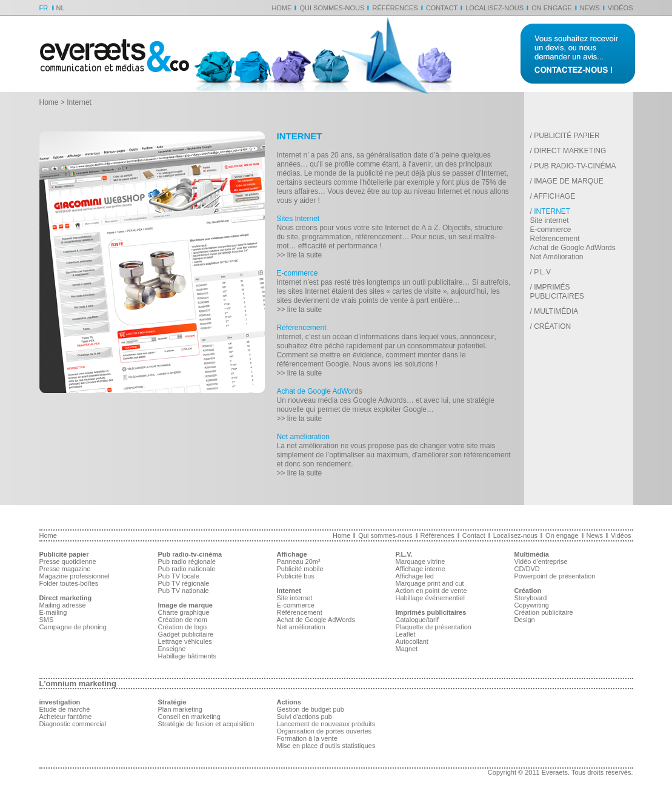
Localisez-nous (494, 8)
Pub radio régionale (187, 561)
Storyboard (531, 598)
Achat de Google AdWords (320, 391)
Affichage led (415, 576)
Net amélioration (303, 437)
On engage (552, 8)
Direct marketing (570, 151)
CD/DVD (527, 569)
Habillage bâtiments (188, 656)
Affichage (555, 196)
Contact (442, 8)
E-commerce (298, 273)
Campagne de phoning (73, 627)
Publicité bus (296, 576)
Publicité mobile (300, 569)
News (590, 8)
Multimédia (556, 311)
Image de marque (569, 181)
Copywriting (532, 605)
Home (281, 8)
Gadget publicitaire (186, 634)
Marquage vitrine (421, 561)
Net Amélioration (557, 257)
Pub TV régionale (184, 583)
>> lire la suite (300, 255)
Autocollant (412, 641)
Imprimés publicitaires (557, 292)
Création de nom (183, 620)
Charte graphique (184, 612)
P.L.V (542, 272)
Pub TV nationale (184, 591)
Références (395, 8)
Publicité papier (567, 136)
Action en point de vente (431, 591)
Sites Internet (298, 219)
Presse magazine (65, 569)
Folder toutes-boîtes (69, 583)
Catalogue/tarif (418, 620)
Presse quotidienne (68, 561)
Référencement (302, 328)
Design (525, 620)
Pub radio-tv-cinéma (575, 166)
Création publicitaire (544, 612)
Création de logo (183, 627)
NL (61, 8)
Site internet (550, 220)
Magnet (407, 649)
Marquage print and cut (430, 583)
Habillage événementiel (430, 598)
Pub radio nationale (187, 569)
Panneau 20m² (299, 561)
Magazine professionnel (75, 576)
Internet (552, 211)
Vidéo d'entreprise (541, 561)
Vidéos (620, 8)
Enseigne (172, 649)
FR (44, 8)
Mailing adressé (63, 605)
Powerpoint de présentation (555, 576)
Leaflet (406, 634)
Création (552, 326)
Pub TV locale (179, 576)
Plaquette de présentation (434, 627)
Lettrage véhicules (185, 641)
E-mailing (53, 612)
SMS (47, 620)
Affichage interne (421, 569)
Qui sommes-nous (332, 8)
